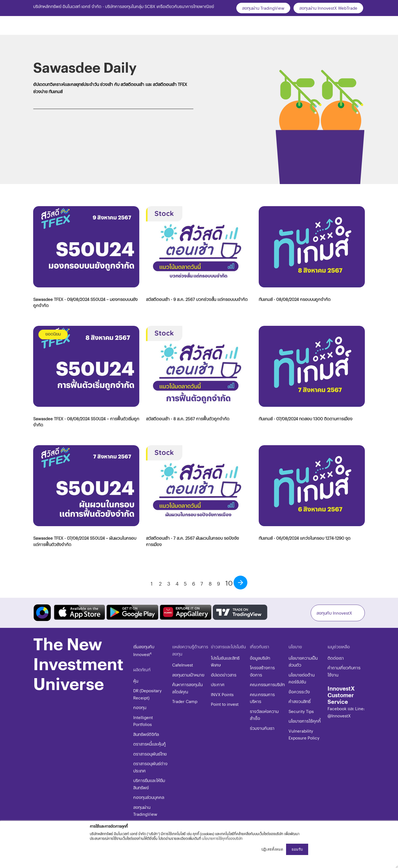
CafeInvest (183, 665)
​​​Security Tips (301, 711)
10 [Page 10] (229, 583)
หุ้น (136, 681)
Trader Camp (185, 701)
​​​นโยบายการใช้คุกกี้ (305, 721)
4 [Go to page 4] (177, 584)
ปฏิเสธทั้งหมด (272, 849)
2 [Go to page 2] (160, 584)
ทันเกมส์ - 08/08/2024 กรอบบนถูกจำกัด (295, 299)
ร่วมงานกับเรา (262, 728)
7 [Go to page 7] (202, 584)
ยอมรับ (297, 849)
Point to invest (225, 704)
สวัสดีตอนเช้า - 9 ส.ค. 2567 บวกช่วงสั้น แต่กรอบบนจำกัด (197, 299)
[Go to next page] (240, 583)
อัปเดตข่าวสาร (224, 675)
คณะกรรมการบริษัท (267, 684)
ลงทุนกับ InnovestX (334, 613)
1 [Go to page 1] (152, 584)
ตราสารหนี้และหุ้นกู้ (150, 744)
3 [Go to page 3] (169, 584)
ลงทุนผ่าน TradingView (263, 8)
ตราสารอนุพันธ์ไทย (150, 754)
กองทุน (140, 707)
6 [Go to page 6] (194, 584)
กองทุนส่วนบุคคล (149, 797)
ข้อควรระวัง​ (299, 692)
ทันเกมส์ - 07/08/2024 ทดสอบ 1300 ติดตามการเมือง (306, 419)
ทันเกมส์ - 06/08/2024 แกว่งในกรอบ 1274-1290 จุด (305, 538)
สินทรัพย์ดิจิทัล (146, 734)
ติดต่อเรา (336, 658)
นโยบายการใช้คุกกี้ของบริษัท (222, 838)
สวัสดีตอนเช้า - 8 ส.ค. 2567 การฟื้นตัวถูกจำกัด (188, 419)
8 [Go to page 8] (210, 584)
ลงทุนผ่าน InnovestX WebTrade (328, 8)
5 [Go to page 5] (185, 584)
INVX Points (222, 694)
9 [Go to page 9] (218, 584)
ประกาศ (218, 684)
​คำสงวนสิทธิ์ (300, 701)
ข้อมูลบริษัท (260, 658)
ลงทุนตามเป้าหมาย (188, 675)
